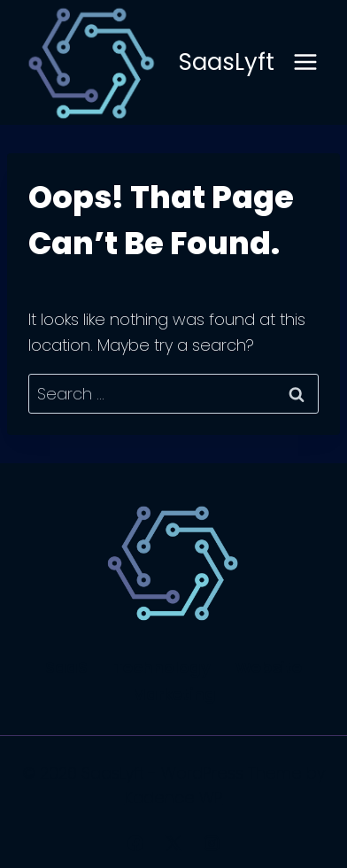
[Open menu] (305, 62)
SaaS (66, 667)
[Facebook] (135, 843)
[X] (173, 843)
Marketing (174, 694)
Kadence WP (174, 798)
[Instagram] (212, 843)
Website (269, 667)
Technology (162, 667)
